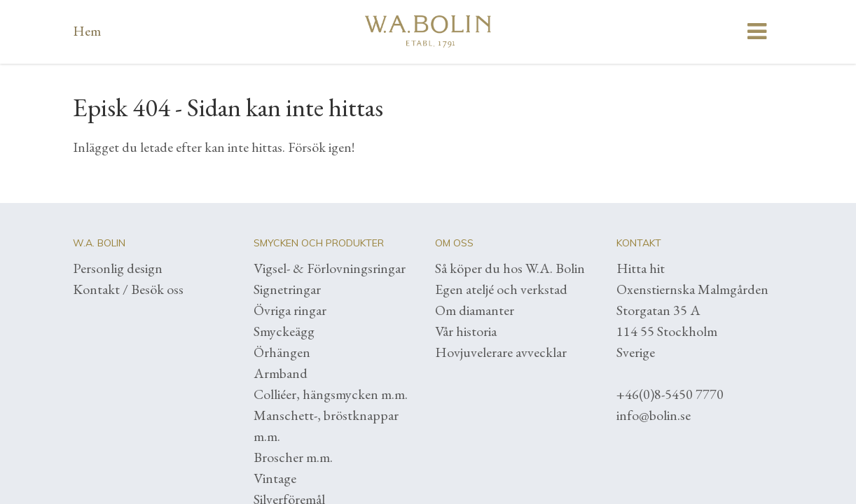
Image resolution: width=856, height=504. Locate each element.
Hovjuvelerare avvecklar (501, 352)
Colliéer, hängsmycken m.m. (331, 394)
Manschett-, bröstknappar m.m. (326, 426)
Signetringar (287, 289)
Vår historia (466, 331)
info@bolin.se (654, 415)
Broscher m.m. (293, 457)
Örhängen (282, 352)
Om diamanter (475, 310)
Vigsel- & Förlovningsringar (330, 268)
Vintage (275, 478)
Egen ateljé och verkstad (501, 289)
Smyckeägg (284, 331)
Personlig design (118, 268)
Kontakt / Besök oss (128, 289)
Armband (281, 373)
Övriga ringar (290, 310)
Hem (87, 31)
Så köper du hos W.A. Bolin (510, 268)
